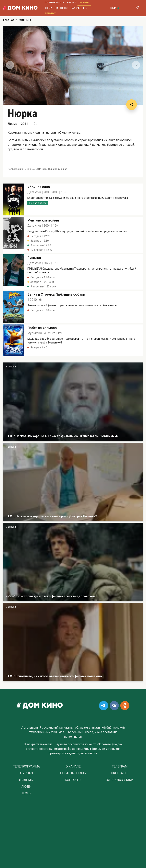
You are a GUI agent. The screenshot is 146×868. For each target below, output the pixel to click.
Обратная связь (73, 773)
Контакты (73, 780)
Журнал (71, 3)
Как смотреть (79, 8)
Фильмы (84, 3)
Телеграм (120, 767)
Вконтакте (120, 773)
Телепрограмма (54, 3)
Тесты (26, 793)
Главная (9, 20)
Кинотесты (61, 8)
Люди (49, 8)
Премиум (51, 13)
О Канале (73, 767)
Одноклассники (120, 780)
